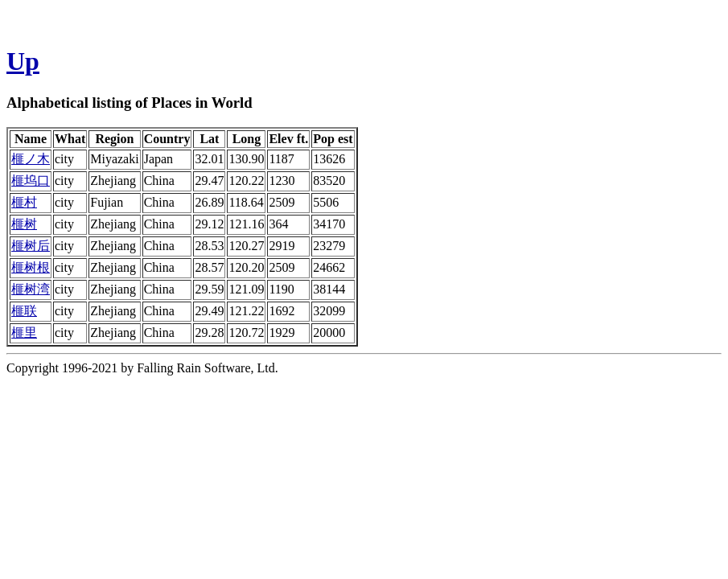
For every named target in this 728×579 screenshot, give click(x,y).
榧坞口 (31, 181)
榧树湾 (31, 289)
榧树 (24, 224)
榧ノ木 (31, 159)
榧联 (24, 311)
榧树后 (31, 246)
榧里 (24, 333)
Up (23, 61)
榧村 (24, 202)
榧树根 (31, 267)
